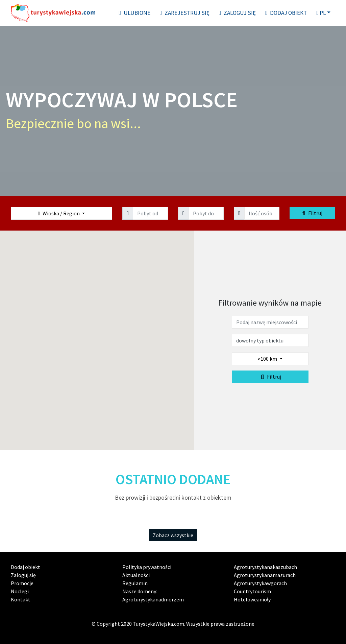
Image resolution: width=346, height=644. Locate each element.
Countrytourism (252, 591)
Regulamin (135, 583)
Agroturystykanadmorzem (153, 599)
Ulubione (135, 13)
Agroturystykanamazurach (265, 575)
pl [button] (321, 13)
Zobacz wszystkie (173, 535)
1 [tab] (168, 200)
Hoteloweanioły (252, 599)
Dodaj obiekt (286, 13)
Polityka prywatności (147, 567)
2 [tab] (178, 200)
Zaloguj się (237, 13)
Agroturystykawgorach (260, 583)
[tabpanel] (173, 110)
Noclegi (20, 591)
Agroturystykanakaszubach (265, 567)
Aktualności (136, 575)
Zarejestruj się (185, 13)
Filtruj (312, 213)
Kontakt (21, 599)
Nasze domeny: (140, 591)
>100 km (268, 359)
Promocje (22, 583)
